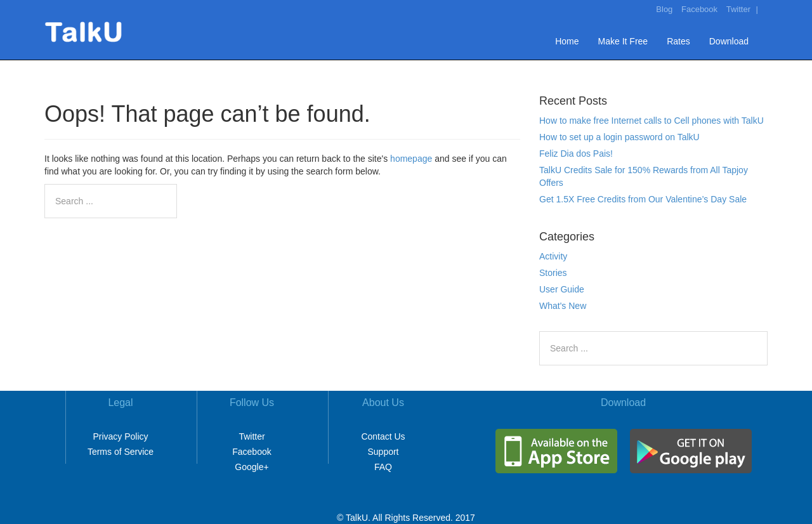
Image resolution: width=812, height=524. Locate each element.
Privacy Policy (120, 436)
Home (567, 41)
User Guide (562, 289)
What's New (563, 306)
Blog (664, 9)
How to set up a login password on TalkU (619, 137)
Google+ (252, 467)
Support (383, 452)
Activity (553, 256)
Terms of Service (121, 452)
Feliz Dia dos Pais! (576, 154)
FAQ (383, 467)
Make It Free (623, 41)
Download (729, 41)
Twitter (738, 9)
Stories (553, 273)
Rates (678, 41)
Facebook (699, 9)
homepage (411, 159)
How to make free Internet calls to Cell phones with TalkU (652, 121)
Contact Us (383, 436)
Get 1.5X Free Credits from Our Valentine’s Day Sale (643, 199)
